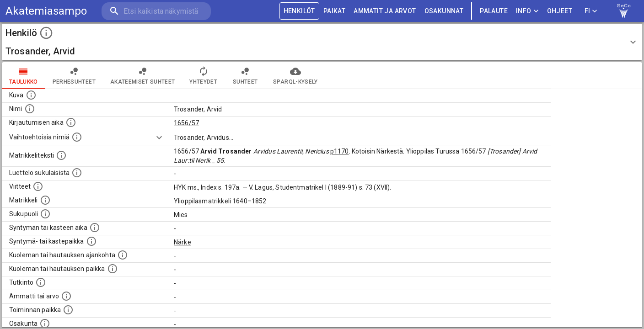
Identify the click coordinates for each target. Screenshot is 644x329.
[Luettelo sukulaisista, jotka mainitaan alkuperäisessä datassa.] (77, 173)
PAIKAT (334, 11)
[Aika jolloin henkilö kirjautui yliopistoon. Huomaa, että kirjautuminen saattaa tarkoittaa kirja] (71, 122)
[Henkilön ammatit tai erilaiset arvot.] (66, 296)
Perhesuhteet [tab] (74, 75)
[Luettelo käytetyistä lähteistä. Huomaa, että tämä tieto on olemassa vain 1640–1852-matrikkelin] (38, 186)
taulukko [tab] (24, 75)
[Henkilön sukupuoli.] (45, 214)
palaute (494, 11)
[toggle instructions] (46, 33)
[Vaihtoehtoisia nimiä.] (77, 137)
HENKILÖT (299, 11)
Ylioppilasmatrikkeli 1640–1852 (220, 201)
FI (591, 11)
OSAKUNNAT (444, 11)
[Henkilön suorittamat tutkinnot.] (41, 282)
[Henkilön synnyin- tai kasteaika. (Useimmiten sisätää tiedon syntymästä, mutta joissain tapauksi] (95, 228)
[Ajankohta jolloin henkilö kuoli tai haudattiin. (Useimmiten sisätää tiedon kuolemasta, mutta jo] (123, 255)
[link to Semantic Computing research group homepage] (624, 11)
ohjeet (560, 11)
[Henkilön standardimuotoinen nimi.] (30, 109)
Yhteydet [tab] (203, 75)
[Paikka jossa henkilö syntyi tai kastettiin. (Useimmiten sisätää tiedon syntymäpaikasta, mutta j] (91, 241)
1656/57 (186, 123)
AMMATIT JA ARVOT (385, 11)
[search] (156, 11)
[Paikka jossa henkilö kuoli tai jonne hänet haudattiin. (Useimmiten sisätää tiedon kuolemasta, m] (113, 269)
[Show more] (159, 138)
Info (527, 11)
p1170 (340, 151)
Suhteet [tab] (245, 75)
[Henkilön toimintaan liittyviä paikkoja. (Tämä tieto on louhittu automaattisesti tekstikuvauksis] (68, 310)
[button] (322, 42)
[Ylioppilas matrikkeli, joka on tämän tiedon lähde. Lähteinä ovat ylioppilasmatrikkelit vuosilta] (45, 200)
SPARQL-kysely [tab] (295, 75)
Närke (182, 242)
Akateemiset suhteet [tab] (143, 75)
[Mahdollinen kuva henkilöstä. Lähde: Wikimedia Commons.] (31, 95)
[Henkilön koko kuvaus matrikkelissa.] (61, 155)
